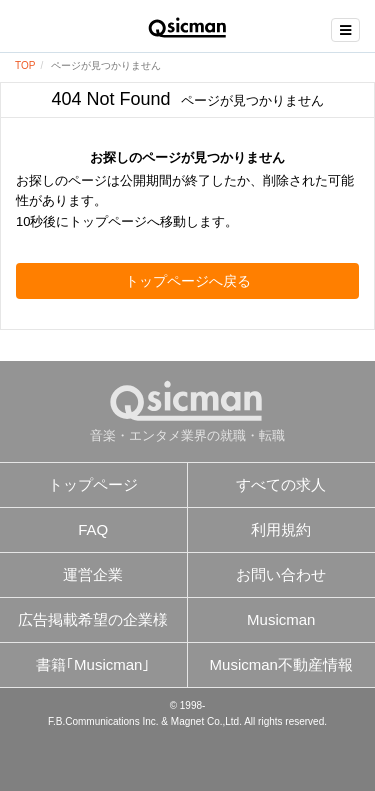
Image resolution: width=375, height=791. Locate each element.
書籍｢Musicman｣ (93, 664)
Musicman (281, 619)
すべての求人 (281, 484)
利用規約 (281, 529)
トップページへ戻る (188, 281)
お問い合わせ (281, 574)
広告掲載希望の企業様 (93, 619)
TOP (25, 65)
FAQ (93, 529)
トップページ (93, 484)
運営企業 (93, 574)
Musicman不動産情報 (281, 664)
